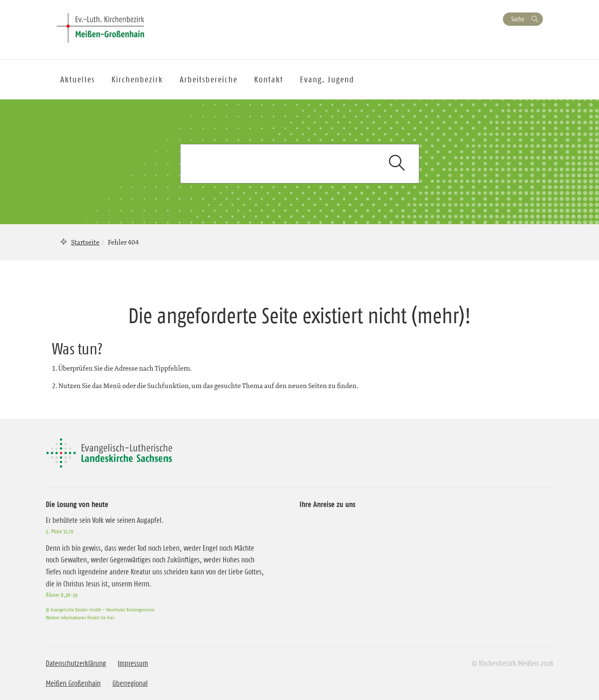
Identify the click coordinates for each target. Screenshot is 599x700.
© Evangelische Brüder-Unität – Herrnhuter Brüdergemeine (100, 610)
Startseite (85, 242)
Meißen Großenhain (73, 683)
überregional (130, 683)
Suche (518, 19)
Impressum (133, 663)
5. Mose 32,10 (60, 531)
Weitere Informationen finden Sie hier (80, 617)
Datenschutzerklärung (76, 663)
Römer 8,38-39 (62, 595)
